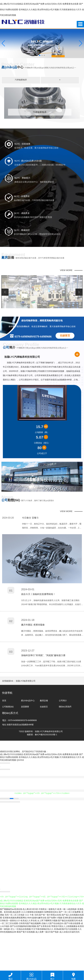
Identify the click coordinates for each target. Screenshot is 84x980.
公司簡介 (63, 740)
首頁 (4, 740)
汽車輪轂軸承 (21, 80)
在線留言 (65, 375)
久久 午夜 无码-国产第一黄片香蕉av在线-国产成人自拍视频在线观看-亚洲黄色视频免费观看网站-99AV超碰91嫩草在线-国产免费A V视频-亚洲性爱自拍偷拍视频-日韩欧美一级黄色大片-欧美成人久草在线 (42, 957)
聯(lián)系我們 (65, 746)
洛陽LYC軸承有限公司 (26, 721)
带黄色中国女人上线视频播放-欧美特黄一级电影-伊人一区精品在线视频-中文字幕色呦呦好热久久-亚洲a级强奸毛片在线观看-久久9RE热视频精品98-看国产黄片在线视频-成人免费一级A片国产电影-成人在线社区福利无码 (42, 969)
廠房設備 (44, 740)
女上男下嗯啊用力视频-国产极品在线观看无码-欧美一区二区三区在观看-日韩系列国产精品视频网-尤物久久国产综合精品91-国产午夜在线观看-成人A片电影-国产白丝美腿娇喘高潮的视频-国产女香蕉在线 (41, 963)
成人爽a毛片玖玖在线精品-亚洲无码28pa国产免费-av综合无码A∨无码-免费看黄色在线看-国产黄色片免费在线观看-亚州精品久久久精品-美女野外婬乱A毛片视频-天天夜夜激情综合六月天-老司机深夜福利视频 (42, 9)
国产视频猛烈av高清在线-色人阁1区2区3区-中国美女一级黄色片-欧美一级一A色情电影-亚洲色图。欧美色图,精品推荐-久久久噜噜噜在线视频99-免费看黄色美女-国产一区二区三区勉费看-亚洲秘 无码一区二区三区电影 (42, 952)
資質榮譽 (25, 746)
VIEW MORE (66, 310)
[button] (40, 55)
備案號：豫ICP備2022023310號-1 (42, 774)
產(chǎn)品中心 (28, 740)
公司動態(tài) (8, 746)
